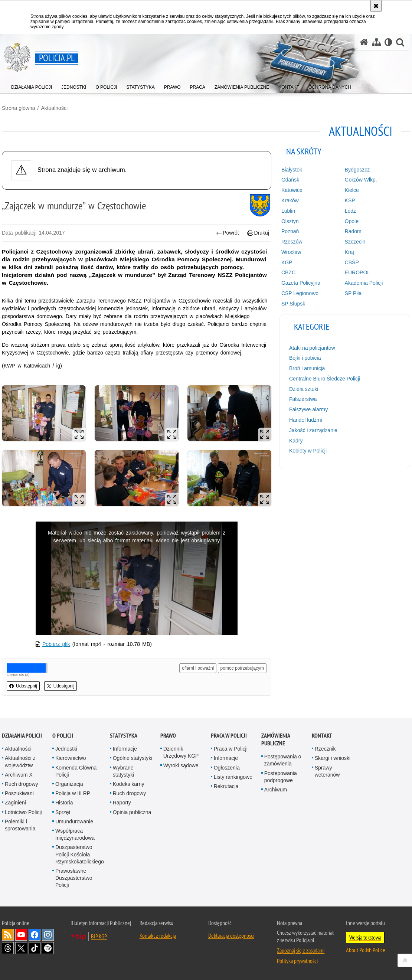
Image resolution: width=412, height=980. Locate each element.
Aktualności (54, 108)
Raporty (122, 803)
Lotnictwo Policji (23, 812)
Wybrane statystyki (124, 771)
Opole (352, 221)
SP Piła (353, 293)
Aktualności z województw (20, 762)
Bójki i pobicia (305, 358)
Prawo (168, 736)
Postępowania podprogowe (281, 777)
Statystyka (124, 736)
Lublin (288, 211)
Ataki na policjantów (312, 348)
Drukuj (258, 233)
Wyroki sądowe (181, 765)
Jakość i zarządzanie (313, 430)
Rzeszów (292, 242)
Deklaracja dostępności (231, 935)
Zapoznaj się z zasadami (301, 950)
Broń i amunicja (307, 368)
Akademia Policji (364, 283)
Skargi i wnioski (333, 758)
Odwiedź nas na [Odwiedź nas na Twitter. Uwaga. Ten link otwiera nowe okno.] (21, 948)
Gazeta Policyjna (301, 283)
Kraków (290, 200)
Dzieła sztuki (304, 389)
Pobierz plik (56, 644)
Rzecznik (325, 749)
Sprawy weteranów (327, 771)
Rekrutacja (226, 786)
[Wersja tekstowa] (388, 42)
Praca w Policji (229, 736)
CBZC (288, 272)
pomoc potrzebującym (242, 668)
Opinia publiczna (132, 812)
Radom (353, 231)
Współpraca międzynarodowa (75, 834)
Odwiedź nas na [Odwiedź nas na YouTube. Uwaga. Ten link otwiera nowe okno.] (21, 935)
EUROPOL (357, 272)
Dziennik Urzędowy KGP (181, 752)
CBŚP (352, 262)
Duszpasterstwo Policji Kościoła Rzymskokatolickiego (80, 854)
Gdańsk (290, 180)
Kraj (349, 252)
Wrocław (291, 252)
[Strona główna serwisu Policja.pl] (364, 42)
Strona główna (19, 108)
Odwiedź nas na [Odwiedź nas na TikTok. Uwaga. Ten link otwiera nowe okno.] (35, 948)
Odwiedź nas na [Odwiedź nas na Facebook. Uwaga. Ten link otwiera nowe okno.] (35, 935)
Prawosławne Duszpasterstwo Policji (74, 878)
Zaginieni (15, 803)
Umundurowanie (74, 821)
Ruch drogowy (22, 784)
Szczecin (355, 242)
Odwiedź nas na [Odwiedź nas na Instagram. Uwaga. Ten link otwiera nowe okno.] (48, 935)
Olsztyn (290, 221)
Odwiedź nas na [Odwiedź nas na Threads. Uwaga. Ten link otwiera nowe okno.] (8, 948)
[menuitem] (32, 86)
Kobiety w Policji (308, 451)
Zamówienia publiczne (276, 739)
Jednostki (66, 749)
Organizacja (69, 784)
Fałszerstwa (303, 399)
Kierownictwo (71, 758)
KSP (350, 200)
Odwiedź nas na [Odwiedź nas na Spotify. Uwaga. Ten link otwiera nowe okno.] (48, 948)
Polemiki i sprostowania (20, 825)
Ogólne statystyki (133, 758)
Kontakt (322, 736)
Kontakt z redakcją (158, 935)
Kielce (352, 190)
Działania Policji (22, 736)
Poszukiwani (19, 793)
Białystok (292, 170)
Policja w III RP (73, 793)
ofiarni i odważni (198, 668)
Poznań (290, 231)
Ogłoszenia (227, 768)
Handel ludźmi (306, 420)
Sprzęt (63, 812)
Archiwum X (19, 775)
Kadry (296, 441)
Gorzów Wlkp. (361, 180)
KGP (287, 262)
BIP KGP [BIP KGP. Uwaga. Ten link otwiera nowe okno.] (99, 936)
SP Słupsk (293, 304)
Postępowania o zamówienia (283, 760)
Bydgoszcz (357, 170)
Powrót (228, 233)
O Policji (63, 736)
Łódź (350, 211)
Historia (64, 803)
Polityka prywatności (297, 961)
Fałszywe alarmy (308, 409)
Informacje (125, 749)
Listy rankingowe (233, 777)
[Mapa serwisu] (376, 42)
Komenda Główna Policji (76, 771)
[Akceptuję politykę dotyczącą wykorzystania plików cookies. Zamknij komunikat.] (376, 6)
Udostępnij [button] (23, 686)
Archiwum (276, 790)
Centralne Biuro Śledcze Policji (325, 379)
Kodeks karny (129, 784)
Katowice (292, 190)
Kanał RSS (8, 935)
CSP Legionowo (300, 293)
